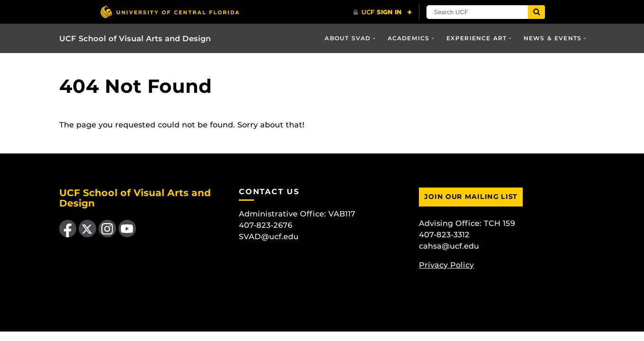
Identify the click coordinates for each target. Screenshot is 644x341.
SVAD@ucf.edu (269, 237)
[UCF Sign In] (383, 12)
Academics (409, 38)
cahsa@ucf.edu (449, 246)
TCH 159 (499, 223)
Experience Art (477, 38)
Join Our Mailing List (471, 197)
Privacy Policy (446, 265)
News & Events (553, 38)
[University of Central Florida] (170, 12)
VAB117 (342, 214)
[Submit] (536, 12)
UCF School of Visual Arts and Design (135, 39)
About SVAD (348, 38)
